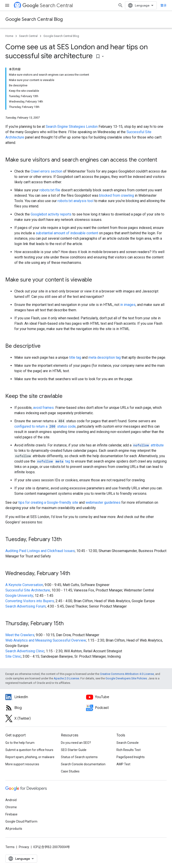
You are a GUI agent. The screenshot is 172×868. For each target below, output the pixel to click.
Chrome (11, 807)
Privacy (24, 847)
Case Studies (70, 771)
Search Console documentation (83, 764)
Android (11, 800)
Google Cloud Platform (21, 821)
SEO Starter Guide (74, 750)
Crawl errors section (46, 171)
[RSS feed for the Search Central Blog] (46, 708)
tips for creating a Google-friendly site (48, 502)
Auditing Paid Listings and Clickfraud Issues (40, 551)
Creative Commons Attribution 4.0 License (127, 674)
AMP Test (123, 764)
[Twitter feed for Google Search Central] (46, 719)
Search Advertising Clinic (25, 651)
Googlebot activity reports (51, 214)
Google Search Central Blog (34, 19)
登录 (163, 5)
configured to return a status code (45, 426)
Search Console (128, 743)
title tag (75, 357)
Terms (10, 847)
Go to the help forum (20, 743)
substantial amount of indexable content (67, 233)
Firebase (11, 814)
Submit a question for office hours (29, 750)
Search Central (48, 5)
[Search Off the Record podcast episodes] (126, 708)
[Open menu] (7, 5)
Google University (19, 596)
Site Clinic (13, 656)
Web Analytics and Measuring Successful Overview (46, 640)
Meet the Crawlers (20, 635)
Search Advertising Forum (26, 606)
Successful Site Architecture (28, 590)
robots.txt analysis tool (75, 201)
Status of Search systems (79, 757)
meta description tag (105, 357)
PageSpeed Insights (131, 757)
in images (128, 305)
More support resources (22, 764)
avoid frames (43, 408)
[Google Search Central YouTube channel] (126, 697)
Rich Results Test (129, 750)
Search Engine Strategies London (72, 127)
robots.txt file (50, 190)
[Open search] (120, 5)
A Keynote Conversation (24, 585)
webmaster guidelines (103, 502)
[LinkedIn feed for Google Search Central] (46, 697)
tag (53, 461)
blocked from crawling (117, 195)
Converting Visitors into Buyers (30, 601)
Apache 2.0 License (66, 678)
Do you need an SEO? (76, 743)
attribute (148, 445)
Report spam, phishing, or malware (30, 757)
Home (9, 36)
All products (14, 829)
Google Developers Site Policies (126, 678)
